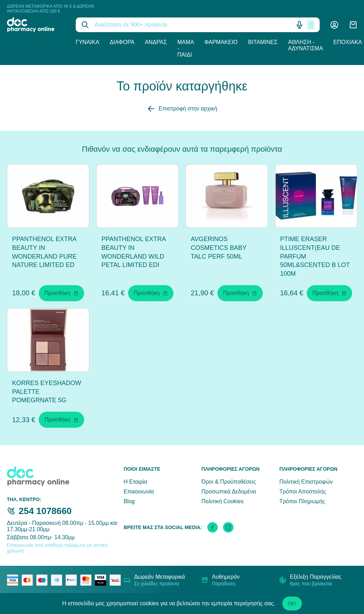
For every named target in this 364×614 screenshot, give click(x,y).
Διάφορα (122, 42)
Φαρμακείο (221, 42)
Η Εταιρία (135, 482)
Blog (129, 501)
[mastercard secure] (88, 580)
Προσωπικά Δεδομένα (229, 492)
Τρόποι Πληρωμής (302, 501)
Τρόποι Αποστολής (303, 492)
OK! (292, 604)
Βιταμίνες (263, 42)
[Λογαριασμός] (334, 25)
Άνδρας (156, 42)
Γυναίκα (88, 42)
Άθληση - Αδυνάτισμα (305, 45)
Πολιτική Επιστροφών (306, 482)
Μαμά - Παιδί (185, 48)
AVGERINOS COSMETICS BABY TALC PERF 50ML (219, 248)
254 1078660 (45, 511)
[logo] (36, 25)
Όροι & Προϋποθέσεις (229, 482)
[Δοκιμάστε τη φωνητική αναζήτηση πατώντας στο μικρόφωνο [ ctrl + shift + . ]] (299, 25)
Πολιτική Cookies (222, 501)
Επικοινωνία (139, 492)
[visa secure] (102, 580)
